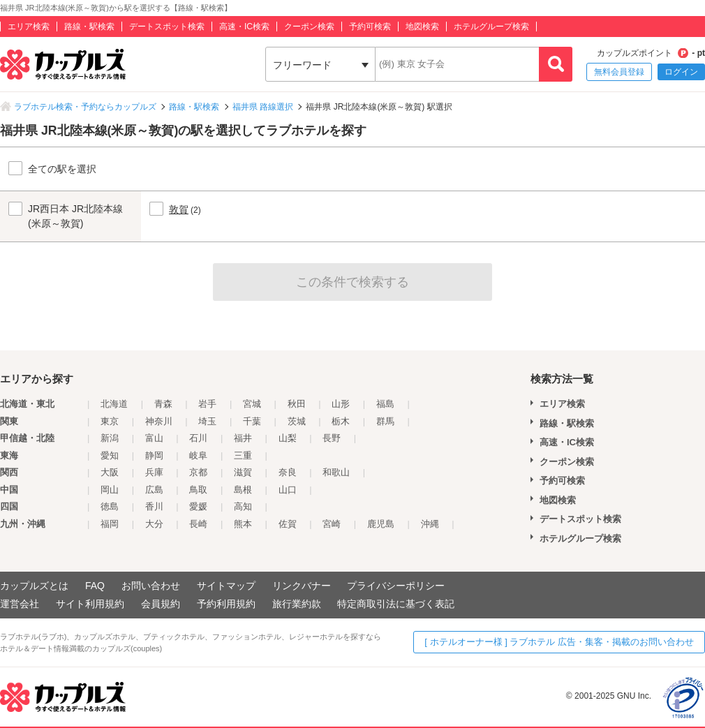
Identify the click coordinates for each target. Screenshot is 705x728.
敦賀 (179, 209)
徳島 (110, 506)
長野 (332, 438)
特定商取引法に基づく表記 (396, 604)
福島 (385, 404)
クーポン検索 (309, 27)
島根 (243, 490)
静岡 (154, 455)
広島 (154, 490)
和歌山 (336, 472)
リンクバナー (302, 586)
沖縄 (430, 524)
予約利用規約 (226, 604)
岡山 (110, 490)
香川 (154, 506)
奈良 (288, 472)
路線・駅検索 (89, 27)
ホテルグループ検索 (491, 27)
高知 (243, 506)
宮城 (252, 404)
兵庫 (154, 472)
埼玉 (207, 421)
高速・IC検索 (244, 27)
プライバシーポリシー (396, 586)
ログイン (681, 72)
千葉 (252, 421)
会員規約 (161, 604)
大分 (154, 524)
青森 (163, 404)
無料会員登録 (619, 72)
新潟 (110, 438)
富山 (154, 438)
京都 (198, 472)
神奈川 (159, 421)
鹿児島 (381, 524)
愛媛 (198, 506)
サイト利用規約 (90, 604)
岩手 (207, 404)
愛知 (110, 455)
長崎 (198, 524)
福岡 (110, 524)
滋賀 (243, 472)
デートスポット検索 (167, 27)
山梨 (288, 438)
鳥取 (198, 490)
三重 (243, 455)
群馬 (385, 421)
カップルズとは (34, 586)
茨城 (297, 421)
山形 (341, 404)
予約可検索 (370, 27)
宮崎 (332, 524)
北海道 (114, 404)
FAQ (95, 586)
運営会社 (20, 604)
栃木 (341, 421)
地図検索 (422, 27)
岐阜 (198, 455)
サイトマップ (226, 586)
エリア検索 (29, 27)
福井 (243, 438)
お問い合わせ (151, 586)
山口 (288, 490)
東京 (110, 421)
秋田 (297, 404)
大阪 (110, 472)
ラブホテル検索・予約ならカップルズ (85, 107)
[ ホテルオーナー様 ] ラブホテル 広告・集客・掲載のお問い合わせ (559, 642)
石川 (198, 438)
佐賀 (288, 524)
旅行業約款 (297, 604)
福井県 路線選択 (263, 107)
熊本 (243, 524)
